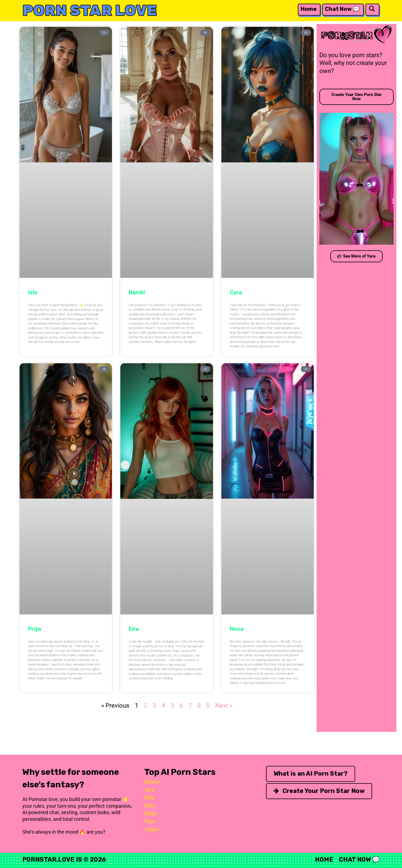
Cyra (236, 292)
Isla (33, 292)
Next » (224, 705)
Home (309, 9)
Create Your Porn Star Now (319, 791)
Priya (34, 629)
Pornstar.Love (48, 859)
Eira (134, 629)
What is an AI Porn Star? (311, 774)
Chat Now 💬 (342, 9)
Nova (237, 629)
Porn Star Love (90, 10)
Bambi (137, 292)
